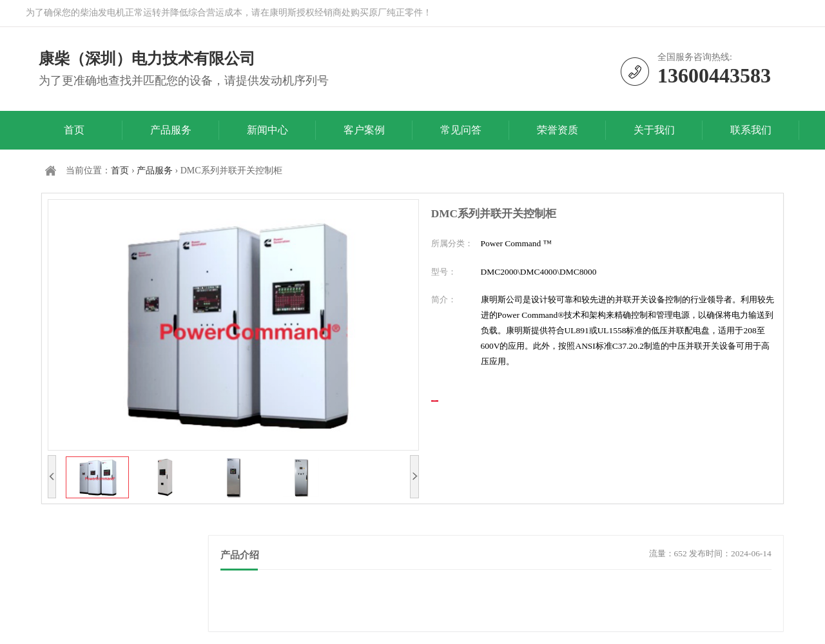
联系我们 (751, 130)
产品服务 (171, 130)
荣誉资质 (558, 130)
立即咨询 (482, 415)
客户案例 (364, 130)
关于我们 (654, 130)
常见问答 (461, 130)
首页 (74, 130)
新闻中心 (267, 130)
